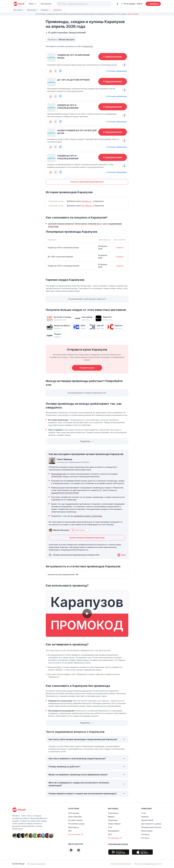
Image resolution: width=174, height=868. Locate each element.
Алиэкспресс (113, 813)
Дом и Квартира (75, 817)
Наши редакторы (59, 474)
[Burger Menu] (33, 4)
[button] (59, 4)
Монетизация (147, 831)
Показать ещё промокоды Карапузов (87, 182)
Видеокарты (73, 827)
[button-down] (60, 71)
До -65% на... (87, 206)
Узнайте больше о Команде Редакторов (87, 538)
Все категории (76, 834)
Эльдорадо (113, 820)
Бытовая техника (75, 820)
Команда (145, 817)
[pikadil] (19, 4)
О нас (144, 813)
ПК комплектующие (76, 824)
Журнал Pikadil (147, 820)
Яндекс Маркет (114, 824)
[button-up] (51, 71)
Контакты (145, 838)
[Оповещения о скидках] (118, 4)
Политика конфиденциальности (148, 864)
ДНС (110, 834)
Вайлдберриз (114, 831)
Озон (110, 827)
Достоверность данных (151, 824)
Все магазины (115, 838)
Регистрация (128, 4)
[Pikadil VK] (71, 850)
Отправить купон (87, 368)
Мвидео (111, 817)
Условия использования (121, 864)
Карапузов (88, 46)
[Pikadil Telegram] (79, 850)
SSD (70, 831)
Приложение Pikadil (118, 844)
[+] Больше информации (116, 71)
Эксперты (145, 834)
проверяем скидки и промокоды (88, 516)
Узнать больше (133, 14)
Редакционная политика (151, 827)
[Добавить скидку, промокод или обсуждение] (153, 4)
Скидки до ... (87, 201)
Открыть (120, 248)
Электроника (74, 813)
